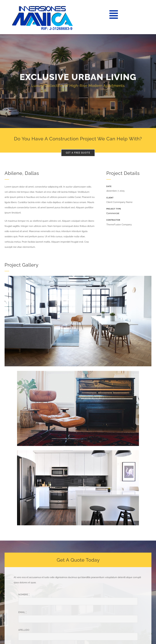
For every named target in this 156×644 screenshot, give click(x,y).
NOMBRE (24, 595)
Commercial (113, 213)
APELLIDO (24, 630)
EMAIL (22, 612)
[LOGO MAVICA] (42, 7)
